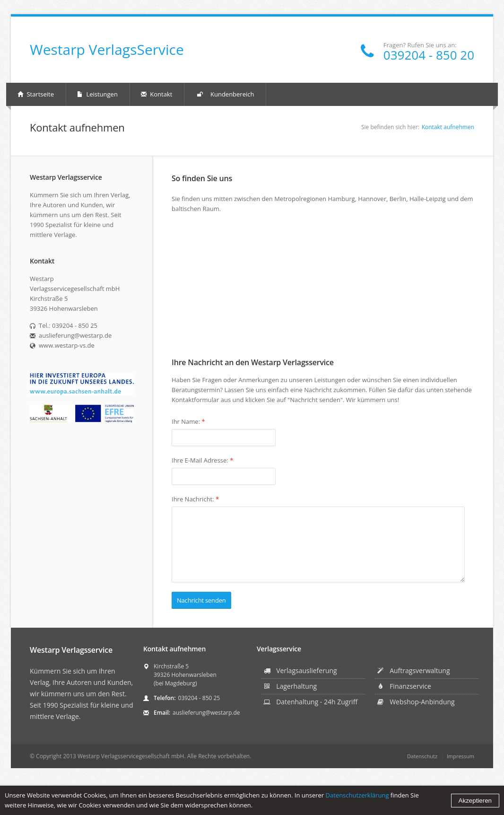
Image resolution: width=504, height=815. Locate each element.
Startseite (36, 94)
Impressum (461, 756)
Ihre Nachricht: (195, 499)
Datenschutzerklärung (357, 795)
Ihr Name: (188, 421)
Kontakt (156, 94)
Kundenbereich (225, 94)
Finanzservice (404, 686)
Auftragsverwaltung (413, 670)
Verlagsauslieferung (300, 670)
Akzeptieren (475, 801)
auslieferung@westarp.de (206, 713)
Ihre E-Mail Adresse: (202, 460)
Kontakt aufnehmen (448, 127)
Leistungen (97, 94)
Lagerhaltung (290, 686)
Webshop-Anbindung (416, 702)
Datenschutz (422, 756)
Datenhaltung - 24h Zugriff (310, 702)
